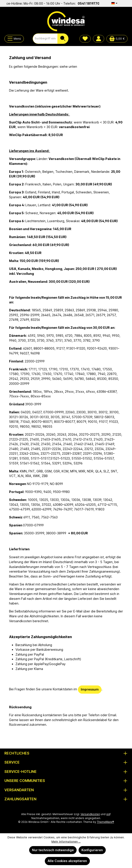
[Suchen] (63, 39)
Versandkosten (90, 814)
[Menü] (14, 39)
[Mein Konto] (99, 39)
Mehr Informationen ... (66, 842)
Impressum (90, 689)
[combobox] (45, 39)
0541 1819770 (92, 3)
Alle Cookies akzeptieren (67, 861)
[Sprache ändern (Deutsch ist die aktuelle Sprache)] (114, 3)
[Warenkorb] (117, 39)
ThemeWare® (106, 822)
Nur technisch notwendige (53, 850)
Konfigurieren (92, 850)
